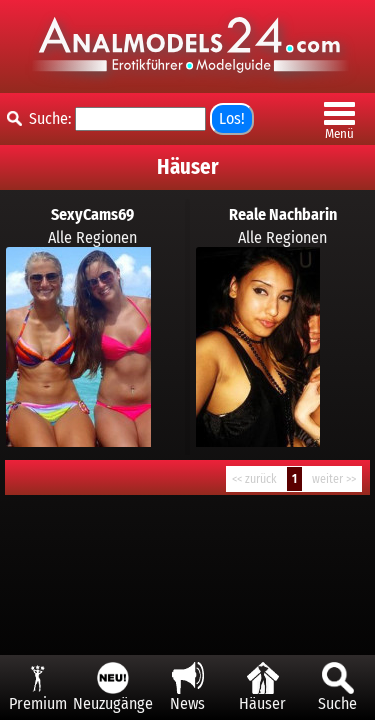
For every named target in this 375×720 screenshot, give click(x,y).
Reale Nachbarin (283, 214)
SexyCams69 (92, 214)
